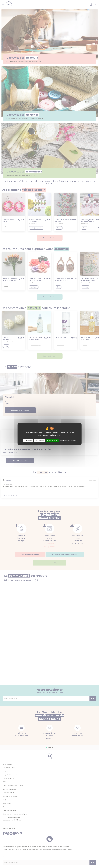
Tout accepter (52, 440)
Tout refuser (28, 440)
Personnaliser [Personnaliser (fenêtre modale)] (40, 440)
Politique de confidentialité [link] (68, 440)
